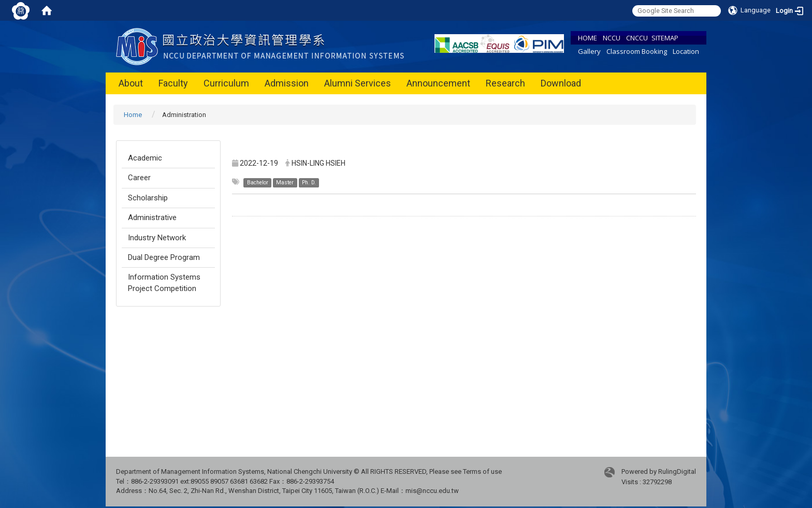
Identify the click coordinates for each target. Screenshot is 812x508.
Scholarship (148, 198)
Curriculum (226, 83)
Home (133, 115)
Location (686, 51)
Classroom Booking (637, 51)
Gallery (589, 51)
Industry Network (157, 238)
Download (561, 83)
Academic (145, 158)
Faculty (173, 83)
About (131, 83)
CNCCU (637, 38)
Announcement (438, 83)
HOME (588, 38)
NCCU (612, 38)
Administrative (152, 217)
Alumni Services (358, 83)
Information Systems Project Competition (164, 282)
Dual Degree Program (164, 257)
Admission (287, 83)
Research (505, 83)
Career (139, 178)
